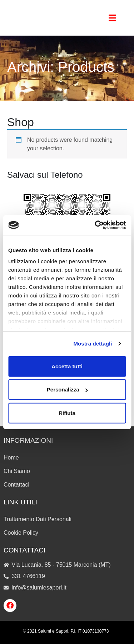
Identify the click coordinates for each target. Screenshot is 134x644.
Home (11, 458)
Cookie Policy (21, 533)
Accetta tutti (67, 366)
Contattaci (16, 485)
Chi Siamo (17, 471)
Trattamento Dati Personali (38, 519)
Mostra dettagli (93, 344)
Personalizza (67, 389)
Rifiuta (67, 413)
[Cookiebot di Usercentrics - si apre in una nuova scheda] (95, 225)
